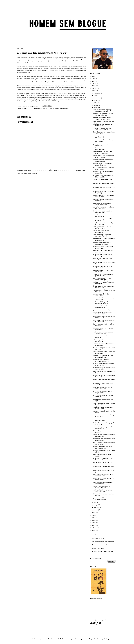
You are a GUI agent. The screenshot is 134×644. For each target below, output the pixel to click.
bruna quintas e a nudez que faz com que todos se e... (104, 239)
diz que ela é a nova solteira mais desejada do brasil (103, 459)
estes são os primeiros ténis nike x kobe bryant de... (103, 483)
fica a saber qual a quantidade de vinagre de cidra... (103, 392)
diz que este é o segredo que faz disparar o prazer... (103, 255)
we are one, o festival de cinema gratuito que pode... (103, 307)
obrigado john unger (98, 548)
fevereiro (96, 507)
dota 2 (31, 109)
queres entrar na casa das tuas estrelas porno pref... (102, 487)
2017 (94, 518)
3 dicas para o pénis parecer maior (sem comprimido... (103, 180)
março (96, 505)
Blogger (108, 639)
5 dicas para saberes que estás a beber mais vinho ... (103, 212)
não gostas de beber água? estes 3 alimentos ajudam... (103, 447)
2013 (94, 528)
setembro (97, 98)
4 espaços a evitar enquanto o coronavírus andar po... (102, 129)
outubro (96, 95)
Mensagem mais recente (24, 170)
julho (95, 103)
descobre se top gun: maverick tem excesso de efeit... (103, 220)
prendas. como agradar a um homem (103, 542)
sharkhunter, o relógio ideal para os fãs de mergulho (104, 295)
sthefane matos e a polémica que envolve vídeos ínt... (103, 164)
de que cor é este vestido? (99, 545)
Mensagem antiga (80, 170)
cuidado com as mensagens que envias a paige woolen (103, 111)
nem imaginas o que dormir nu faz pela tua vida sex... (103, 137)
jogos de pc (46, 109)
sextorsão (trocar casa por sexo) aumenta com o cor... (103, 149)
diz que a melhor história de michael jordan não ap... (104, 364)
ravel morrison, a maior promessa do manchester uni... (104, 251)
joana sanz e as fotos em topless (103, 310)
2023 (94, 84)
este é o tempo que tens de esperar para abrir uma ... (103, 160)
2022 (94, 86)
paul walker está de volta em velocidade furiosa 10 (102, 499)
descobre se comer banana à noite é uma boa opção (104, 247)
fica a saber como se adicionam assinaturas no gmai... (103, 279)
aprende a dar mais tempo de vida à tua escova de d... (104, 467)
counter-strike (25, 109)
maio (95, 108)
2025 (94, 79)
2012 (94, 530)
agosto (96, 100)
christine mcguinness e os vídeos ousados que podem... (103, 259)
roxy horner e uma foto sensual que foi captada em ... (104, 224)
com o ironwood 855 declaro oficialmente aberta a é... (102, 360)
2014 (94, 525)
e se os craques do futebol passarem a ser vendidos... (104, 435)
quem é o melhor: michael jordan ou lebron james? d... (104, 216)
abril (95, 503)
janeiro (96, 510)
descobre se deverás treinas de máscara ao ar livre (102, 232)
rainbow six (63, 109)
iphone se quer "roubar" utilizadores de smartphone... (104, 263)
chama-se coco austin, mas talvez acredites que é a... (103, 420)
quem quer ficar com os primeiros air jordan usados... (104, 188)
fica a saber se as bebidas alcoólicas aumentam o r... (104, 325)
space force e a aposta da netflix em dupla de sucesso (104, 208)
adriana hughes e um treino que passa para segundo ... (103, 152)
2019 (94, 513)
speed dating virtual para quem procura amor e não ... (102, 243)
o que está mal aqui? (98, 538)
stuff (68, 109)
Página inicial (53, 170)
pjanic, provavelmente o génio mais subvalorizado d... (104, 145)
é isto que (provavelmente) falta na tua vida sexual (103, 455)
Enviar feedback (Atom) (30, 173)
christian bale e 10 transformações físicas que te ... (103, 283)
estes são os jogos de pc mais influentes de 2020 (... (102, 236)
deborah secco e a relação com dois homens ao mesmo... (104, 184)
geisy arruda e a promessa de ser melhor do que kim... (103, 388)
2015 (94, 523)
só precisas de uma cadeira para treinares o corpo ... (103, 313)
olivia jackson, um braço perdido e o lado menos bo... (104, 428)
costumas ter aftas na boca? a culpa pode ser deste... (104, 345)
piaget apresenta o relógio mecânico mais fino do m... (104, 317)
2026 (94, 76)
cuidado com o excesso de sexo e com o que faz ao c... (103, 333)
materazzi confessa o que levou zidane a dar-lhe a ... (103, 267)
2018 (94, 515)
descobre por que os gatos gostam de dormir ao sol (104, 156)
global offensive (38, 109)
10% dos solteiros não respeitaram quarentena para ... (104, 275)
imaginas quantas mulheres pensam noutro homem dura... (104, 384)
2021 (94, 88)
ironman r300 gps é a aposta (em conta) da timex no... (103, 115)
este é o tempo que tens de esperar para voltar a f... (103, 200)
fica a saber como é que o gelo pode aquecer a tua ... (104, 168)
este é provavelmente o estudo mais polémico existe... (104, 408)
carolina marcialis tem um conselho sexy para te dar (104, 196)
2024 (94, 81)
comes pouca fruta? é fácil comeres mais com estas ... (104, 479)
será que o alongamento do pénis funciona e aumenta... (103, 357)
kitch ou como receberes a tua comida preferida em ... (102, 204)
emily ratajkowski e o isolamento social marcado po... (103, 491)
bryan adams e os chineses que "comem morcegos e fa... (102, 118)
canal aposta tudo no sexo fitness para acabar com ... (103, 475)
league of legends (54, 109)
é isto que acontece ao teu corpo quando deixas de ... (103, 228)
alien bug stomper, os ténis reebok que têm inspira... (103, 125)
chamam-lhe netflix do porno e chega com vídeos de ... (104, 299)
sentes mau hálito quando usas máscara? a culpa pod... (102, 303)
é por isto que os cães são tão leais (104, 122)
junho (96, 105)
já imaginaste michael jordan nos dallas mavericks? (103, 176)
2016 (94, 520)
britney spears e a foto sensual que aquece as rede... (103, 287)
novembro (97, 93)
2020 (94, 91)
